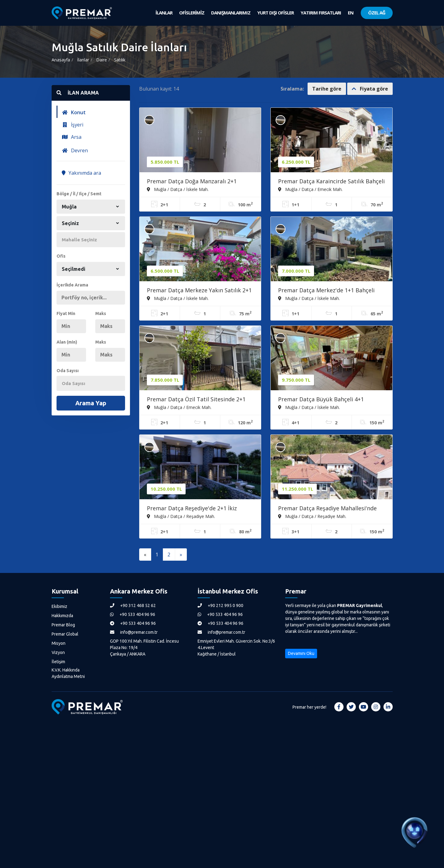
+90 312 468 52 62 (133, 605)
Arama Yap (91, 403)
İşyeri (73, 125)
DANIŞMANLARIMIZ (231, 13)
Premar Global (65, 634)
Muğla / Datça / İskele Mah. (178, 189)
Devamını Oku (301, 653)
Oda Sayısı (68, 371)
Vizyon (58, 652)
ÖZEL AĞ (377, 13)
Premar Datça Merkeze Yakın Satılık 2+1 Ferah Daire (199, 291)
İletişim (58, 662)
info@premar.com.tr (134, 632)
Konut (74, 112)
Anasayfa (61, 60)
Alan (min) (67, 342)
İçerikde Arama (72, 285)
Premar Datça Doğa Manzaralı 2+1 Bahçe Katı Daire (192, 182)
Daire (102, 60)
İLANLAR (164, 13)
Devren (75, 150)
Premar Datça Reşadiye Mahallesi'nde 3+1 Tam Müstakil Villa (327, 509)
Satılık (120, 60)
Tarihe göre (327, 89)
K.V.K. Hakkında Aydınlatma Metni (68, 673)
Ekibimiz (59, 606)
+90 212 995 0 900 (220, 605)
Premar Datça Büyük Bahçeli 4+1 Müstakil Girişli (321, 400)
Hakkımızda (62, 616)
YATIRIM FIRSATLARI (321, 13)
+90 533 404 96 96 (133, 614)
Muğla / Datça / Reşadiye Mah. (181, 516)
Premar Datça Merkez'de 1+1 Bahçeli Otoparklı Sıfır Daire (326, 291)
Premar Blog (63, 625)
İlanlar (83, 60)
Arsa (72, 137)
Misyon (59, 643)
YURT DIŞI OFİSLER (275, 13)
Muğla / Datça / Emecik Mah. (310, 189)
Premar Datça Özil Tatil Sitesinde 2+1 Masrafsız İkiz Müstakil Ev (196, 400)
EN (351, 13)
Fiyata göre (370, 89)
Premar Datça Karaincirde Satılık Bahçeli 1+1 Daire (331, 182)
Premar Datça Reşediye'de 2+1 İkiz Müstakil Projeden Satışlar (192, 509)
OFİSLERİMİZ (192, 13)
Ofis (61, 256)
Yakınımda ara (81, 173)
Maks (101, 313)
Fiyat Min (66, 313)
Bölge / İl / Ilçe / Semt (79, 194)
